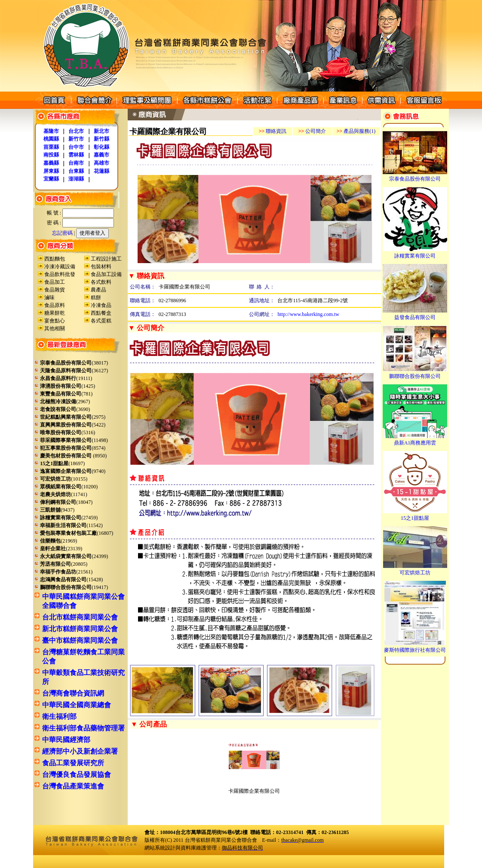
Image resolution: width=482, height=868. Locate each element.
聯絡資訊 (273, 131)
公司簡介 (312, 131)
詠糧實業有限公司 (415, 253)
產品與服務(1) (356, 131)
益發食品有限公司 (415, 315)
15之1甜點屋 (415, 515)
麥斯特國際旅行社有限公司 (415, 647)
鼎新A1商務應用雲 (415, 440)
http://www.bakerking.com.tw (308, 314)
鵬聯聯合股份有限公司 (415, 374)
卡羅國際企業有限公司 (254, 791)
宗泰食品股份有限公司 (415, 176)
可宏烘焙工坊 (415, 570)
